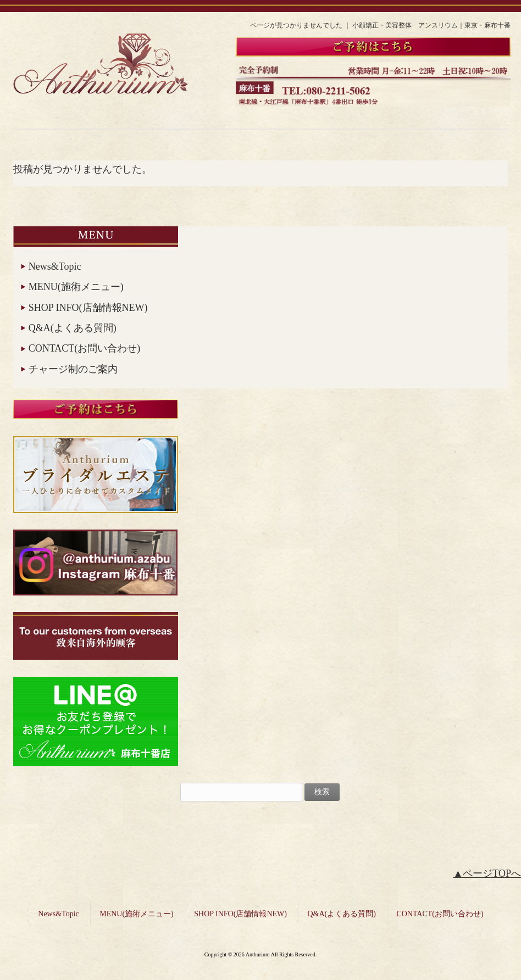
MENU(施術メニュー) (76, 287)
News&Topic (55, 266)
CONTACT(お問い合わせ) (85, 348)
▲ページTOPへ (487, 873)
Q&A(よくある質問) (73, 328)
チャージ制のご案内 (73, 369)
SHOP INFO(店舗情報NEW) (88, 308)
